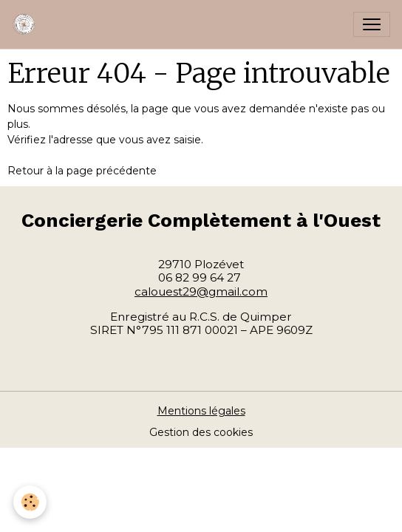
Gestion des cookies (201, 432)
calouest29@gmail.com (201, 291)
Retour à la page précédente (82, 171)
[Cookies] (30, 502)
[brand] (27, 24)
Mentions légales (201, 411)
